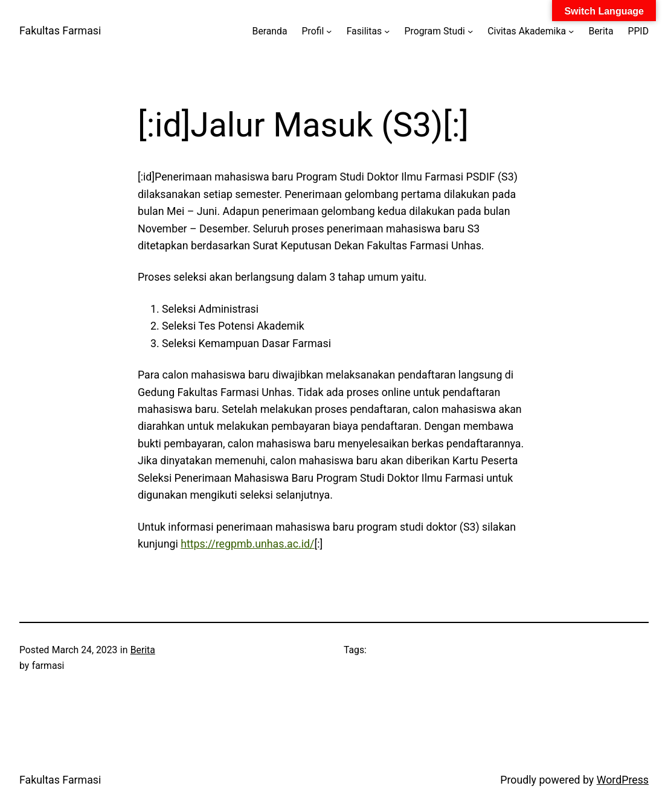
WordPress (623, 780)
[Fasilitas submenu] (387, 30)
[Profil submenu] (329, 30)
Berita (143, 650)
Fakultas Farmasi (60, 31)
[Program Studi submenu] (470, 30)
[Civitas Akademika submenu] (571, 30)
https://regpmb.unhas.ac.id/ (247, 544)
